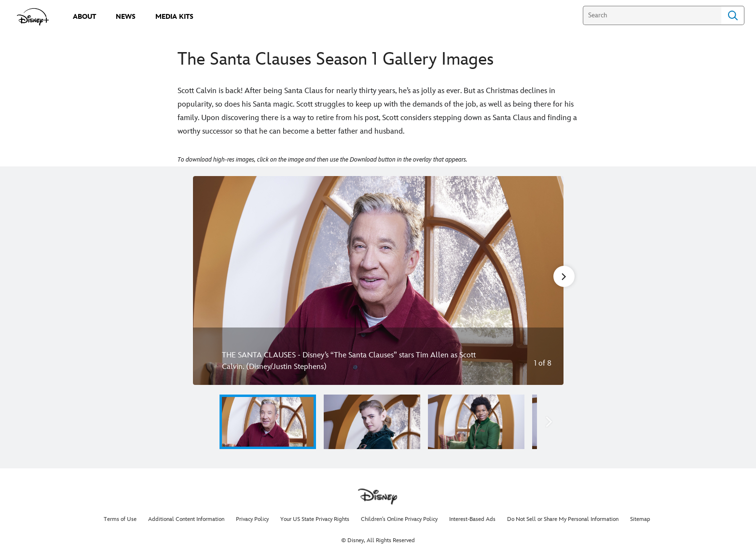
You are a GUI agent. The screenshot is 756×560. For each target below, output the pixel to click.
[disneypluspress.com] (33, 17)
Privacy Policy (252, 519)
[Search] (652, 15)
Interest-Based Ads (472, 519)
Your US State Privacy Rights (315, 519)
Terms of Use (120, 519)
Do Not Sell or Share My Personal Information (563, 519)
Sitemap (640, 519)
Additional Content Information (186, 519)
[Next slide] (549, 280)
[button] (549, 422)
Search (733, 15)
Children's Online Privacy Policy (399, 519)
